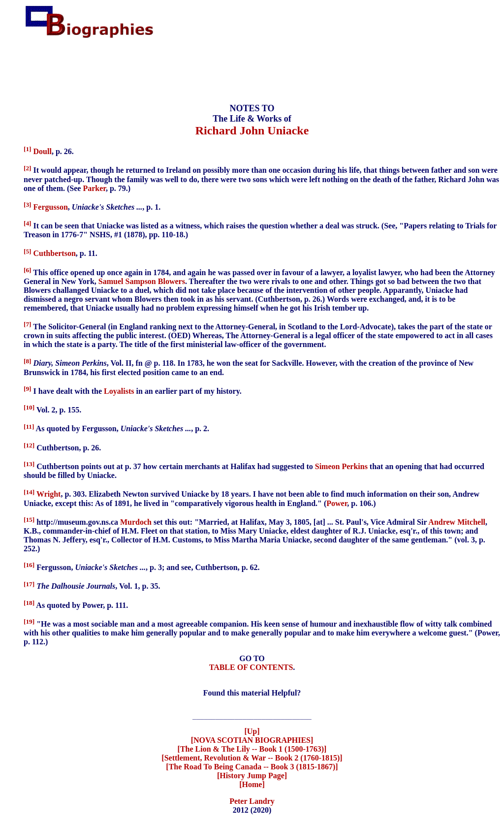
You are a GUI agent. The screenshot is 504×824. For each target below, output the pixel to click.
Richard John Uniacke (252, 130)
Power (337, 503)
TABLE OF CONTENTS (251, 667)
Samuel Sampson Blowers (142, 281)
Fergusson (51, 207)
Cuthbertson (55, 254)
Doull (43, 151)
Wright (48, 494)
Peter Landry (252, 803)
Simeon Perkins (341, 466)
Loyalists (119, 391)
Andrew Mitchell (457, 522)
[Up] (252, 733)
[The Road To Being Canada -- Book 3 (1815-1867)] (252, 768)
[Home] (252, 786)
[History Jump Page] (252, 777)
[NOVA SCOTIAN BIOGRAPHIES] (252, 742)
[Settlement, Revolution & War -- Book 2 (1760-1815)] (252, 759)
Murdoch (136, 522)
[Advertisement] (252, 71)
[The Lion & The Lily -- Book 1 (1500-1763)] (252, 750)
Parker (94, 188)
